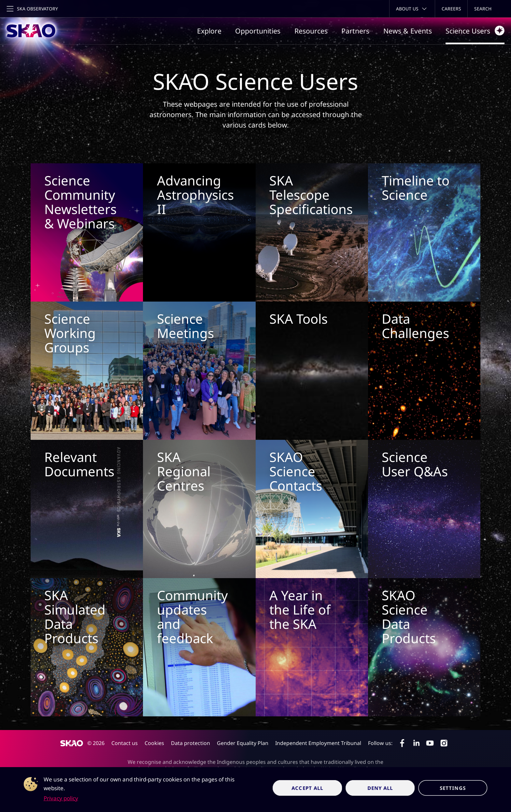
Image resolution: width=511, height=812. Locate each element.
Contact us (125, 743)
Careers (451, 9)
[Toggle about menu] (412, 9)
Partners (355, 31)
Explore (209, 31)
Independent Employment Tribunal (318, 743)
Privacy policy (61, 798)
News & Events (408, 31)
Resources (311, 31)
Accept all (308, 788)
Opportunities (258, 31)
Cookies (154, 743)
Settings (453, 788)
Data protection (191, 743)
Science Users (475, 31)
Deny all (380, 788)
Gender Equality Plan (243, 743)
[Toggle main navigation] (32, 9)
